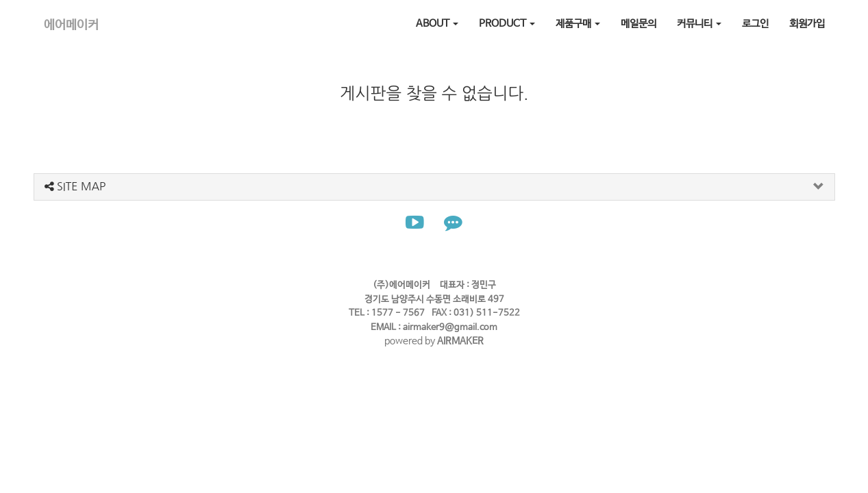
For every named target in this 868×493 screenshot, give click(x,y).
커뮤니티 (699, 24)
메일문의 (638, 24)
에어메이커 (71, 25)
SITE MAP (75, 186)
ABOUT (437, 24)
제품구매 (578, 24)
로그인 (755, 24)
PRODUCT (507, 24)
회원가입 (807, 24)
